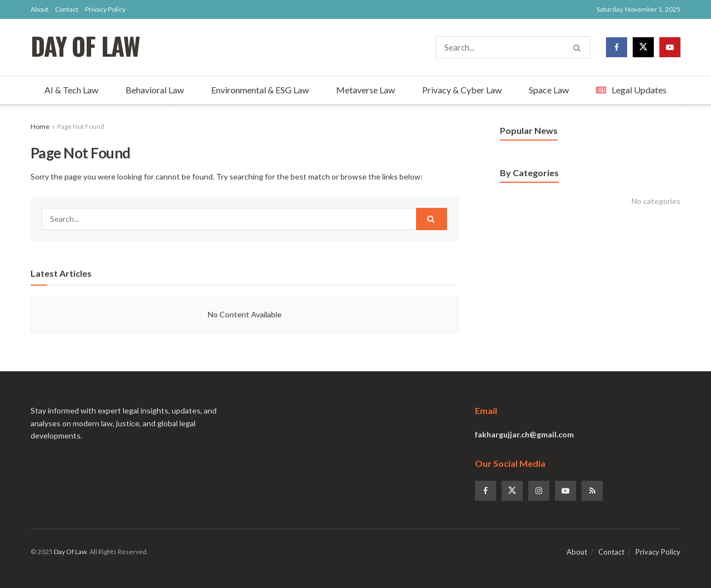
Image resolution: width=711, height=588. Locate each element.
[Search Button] (579, 47)
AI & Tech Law (71, 90)
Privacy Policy (105, 9)
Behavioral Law (155, 90)
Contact (67, 9)
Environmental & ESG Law (260, 90)
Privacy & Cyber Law (462, 90)
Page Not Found (81, 126)
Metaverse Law (365, 90)
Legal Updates (631, 90)
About (39, 9)
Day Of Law (70, 552)
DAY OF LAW (85, 48)
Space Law (549, 90)
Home (40, 126)
